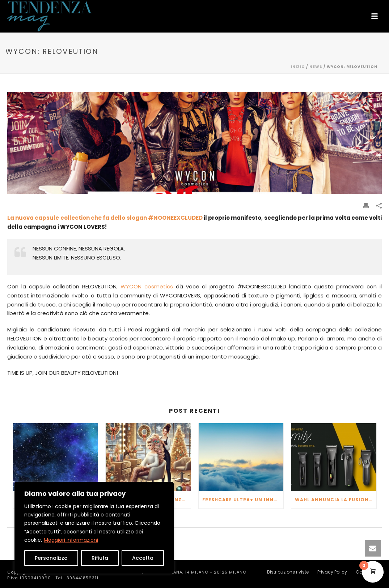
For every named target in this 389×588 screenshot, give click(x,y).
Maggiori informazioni (71, 540)
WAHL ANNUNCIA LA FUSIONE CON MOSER (335, 500)
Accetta (143, 558)
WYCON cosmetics (147, 286)
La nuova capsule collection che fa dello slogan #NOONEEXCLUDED (105, 218)
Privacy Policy (332, 572)
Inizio (298, 67)
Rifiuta (100, 558)
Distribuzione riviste (288, 572)
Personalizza (51, 558)
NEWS (316, 67)
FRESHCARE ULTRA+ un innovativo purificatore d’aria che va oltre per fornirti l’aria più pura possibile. (243, 500)
